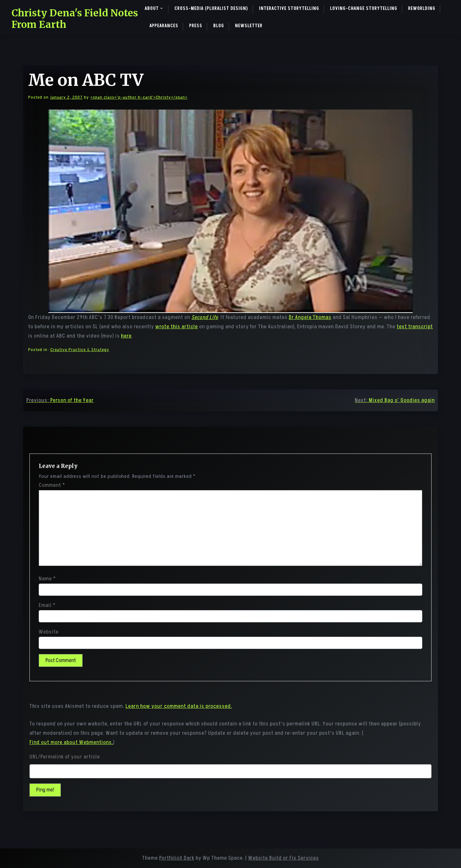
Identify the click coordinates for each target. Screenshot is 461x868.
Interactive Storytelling (289, 8)
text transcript (415, 327)
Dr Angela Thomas (310, 317)
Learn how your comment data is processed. (179, 706)
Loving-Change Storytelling (364, 8)
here (126, 336)
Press (196, 26)
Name (47, 579)
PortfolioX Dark (177, 858)
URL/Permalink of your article (65, 757)
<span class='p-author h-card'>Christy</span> (139, 97)
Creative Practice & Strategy (80, 350)
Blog (219, 26)
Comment (52, 485)
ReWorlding (422, 8)
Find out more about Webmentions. (71, 742)
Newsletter (249, 26)
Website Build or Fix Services (283, 858)
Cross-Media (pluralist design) (211, 8)
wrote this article (177, 327)
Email (47, 605)
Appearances (164, 26)
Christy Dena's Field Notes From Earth (75, 19)
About (152, 8)
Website (49, 632)
